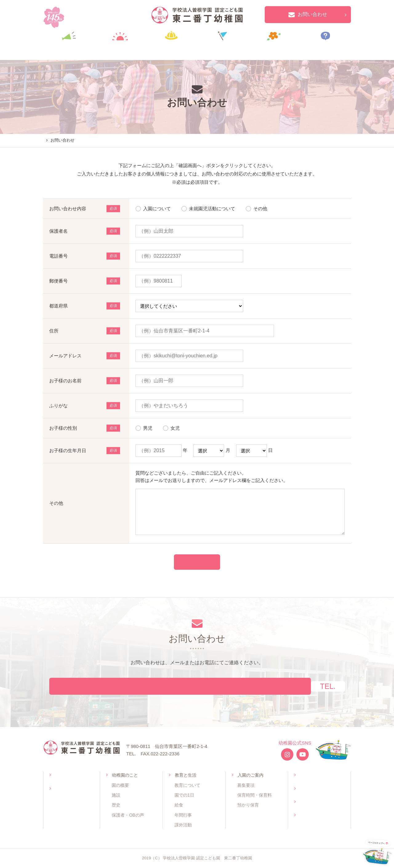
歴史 (116, 806)
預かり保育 (248, 806)
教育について (187, 786)
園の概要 (120, 786)
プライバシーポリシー (320, 816)
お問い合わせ (317, 14)
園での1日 (184, 796)
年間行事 (183, 815)
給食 (179, 806)
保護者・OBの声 (128, 815)
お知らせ (63, 789)
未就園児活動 (312, 776)
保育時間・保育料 (255, 796)
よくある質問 (312, 789)
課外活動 (183, 826)
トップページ (67, 776)
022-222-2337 (243, 686)
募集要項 (246, 786)
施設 (116, 796)
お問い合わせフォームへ (156, 686)
